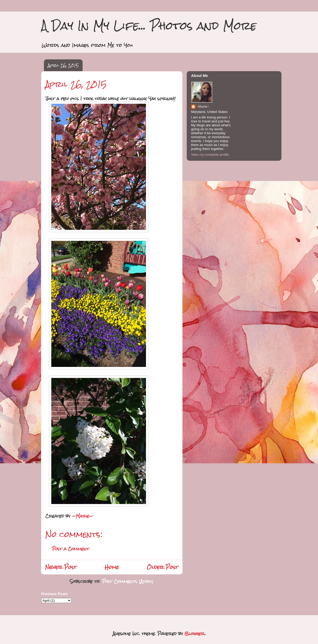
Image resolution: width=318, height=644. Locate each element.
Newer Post (61, 567)
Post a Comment (70, 549)
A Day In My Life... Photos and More (149, 26)
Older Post (163, 567)
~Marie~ (203, 107)
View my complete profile (210, 155)
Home (112, 567)
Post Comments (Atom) (128, 581)
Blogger (195, 634)
